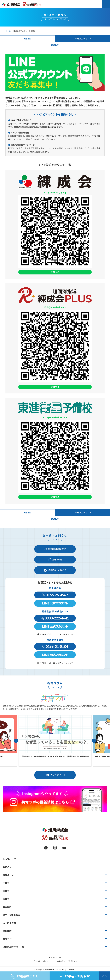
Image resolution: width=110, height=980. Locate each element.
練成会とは (8, 875)
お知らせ (7, 867)
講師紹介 (55, 45)
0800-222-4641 (55, 618)
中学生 (6, 891)
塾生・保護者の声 (11, 915)
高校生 (6, 899)
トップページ (9, 859)
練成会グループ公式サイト (67, 961)
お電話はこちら (25, 976)
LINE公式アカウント (83, 39)
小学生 (6, 883)
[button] (16, 741)
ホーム (8, 31)
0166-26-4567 (55, 595)
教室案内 (27, 39)
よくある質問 (9, 923)
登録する (55, 272)
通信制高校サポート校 (14, 947)
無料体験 (7, 931)
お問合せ (7, 939)
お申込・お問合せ (74, 976)
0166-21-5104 (55, 646)
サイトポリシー (55, 957)
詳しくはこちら (54, 775)
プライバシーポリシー (42, 961)
